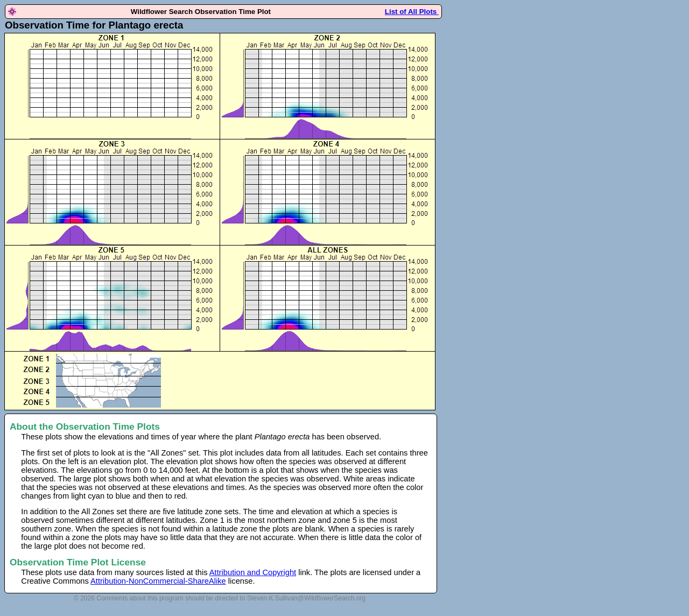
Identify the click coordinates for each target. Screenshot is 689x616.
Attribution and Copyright (253, 572)
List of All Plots (412, 12)
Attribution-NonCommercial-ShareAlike (158, 581)
